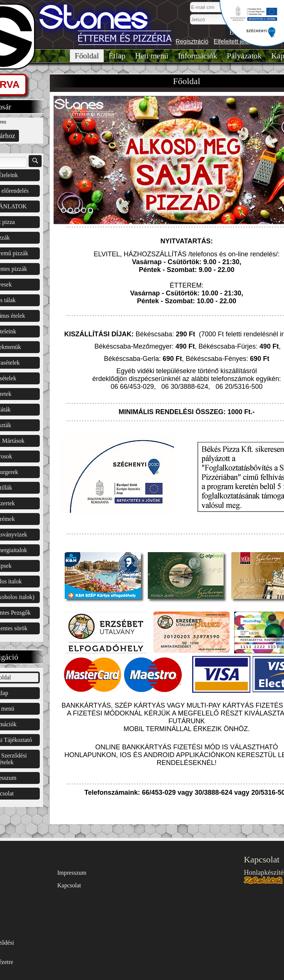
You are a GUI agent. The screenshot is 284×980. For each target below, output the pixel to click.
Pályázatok (244, 56)
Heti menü (151, 56)
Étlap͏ (117, 56)
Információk (198, 56)
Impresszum (72, 873)
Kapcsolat (69, 885)
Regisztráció (192, 41)
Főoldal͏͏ (87, 56)
